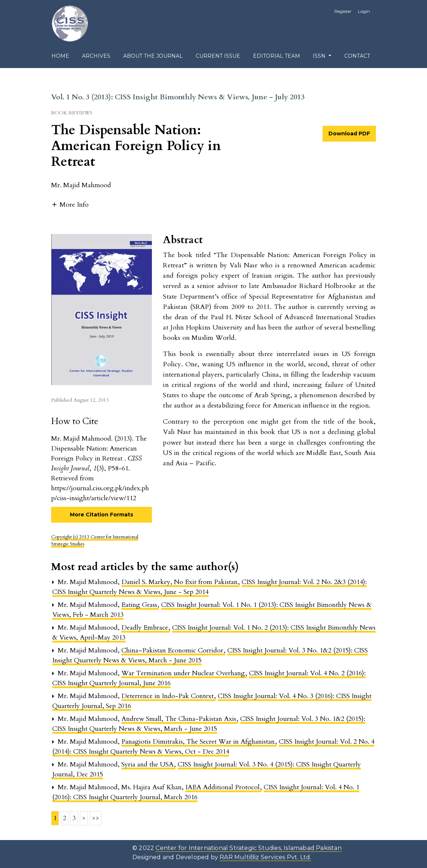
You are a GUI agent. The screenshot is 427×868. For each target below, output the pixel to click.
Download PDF (349, 134)
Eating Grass (140, 605)
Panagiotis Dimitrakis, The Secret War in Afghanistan (199, 742)
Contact (357, 56)
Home (60, 56)
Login (364, 11)
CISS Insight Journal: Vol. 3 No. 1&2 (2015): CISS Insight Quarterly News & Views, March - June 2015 (209, 724)
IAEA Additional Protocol (223, 787)
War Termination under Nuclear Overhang (184, 673)
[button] (70, 204)
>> (96, 818)
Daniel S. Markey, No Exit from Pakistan (180, 582)
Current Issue (218, 56)
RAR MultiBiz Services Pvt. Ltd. (265, 857)
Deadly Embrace (146, 628)
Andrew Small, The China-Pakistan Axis (180, 719)
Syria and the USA (148, 764)
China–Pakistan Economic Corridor (173, 650)
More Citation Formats (102, 515)
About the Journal (153, 56)
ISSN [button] (320, 56)
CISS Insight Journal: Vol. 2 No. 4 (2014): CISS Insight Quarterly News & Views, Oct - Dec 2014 (213, 747)
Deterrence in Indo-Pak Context (168, 696)
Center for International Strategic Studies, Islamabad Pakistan (248, 848)
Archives (96, 56)
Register (343, 11)
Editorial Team (277, 56)
